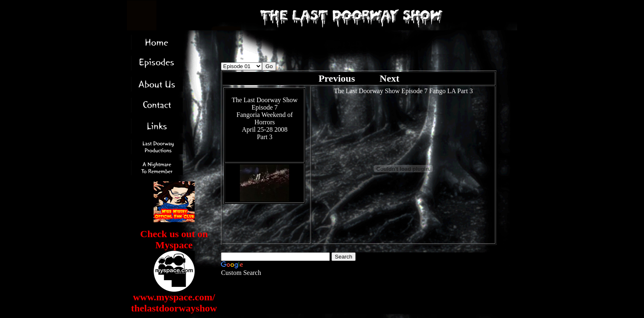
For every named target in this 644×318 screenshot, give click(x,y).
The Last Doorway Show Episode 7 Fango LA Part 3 (403, 91)
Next (389, 78)
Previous (338, 78)
